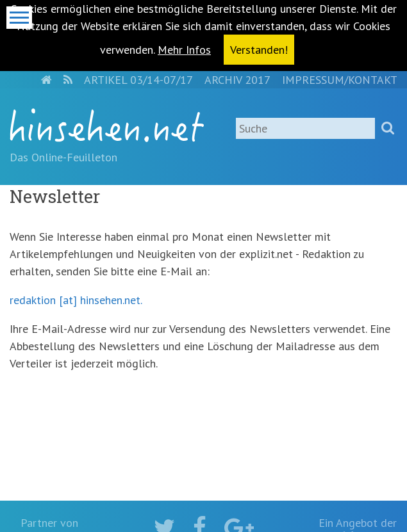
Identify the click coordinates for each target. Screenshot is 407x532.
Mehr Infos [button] (184, 50)
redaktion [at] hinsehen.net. (76, 300)
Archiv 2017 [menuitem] (237, 80)
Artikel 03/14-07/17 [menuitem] (138, 80)
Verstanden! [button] (259, 50)
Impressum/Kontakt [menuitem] (340, 80)
